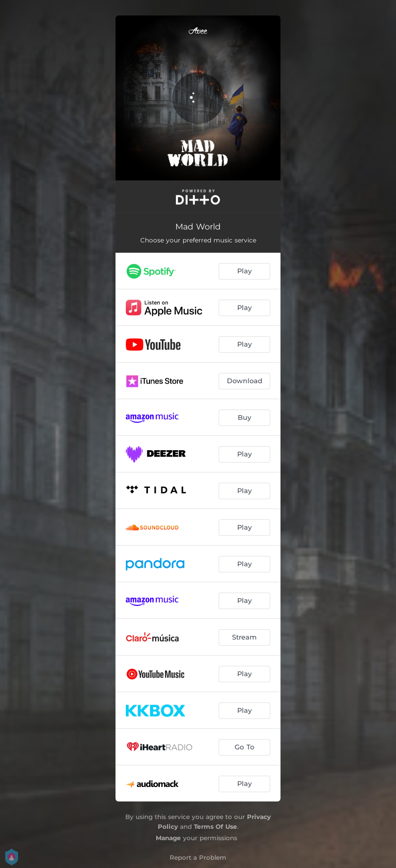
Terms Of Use (216, 826)
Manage (168, 838)
